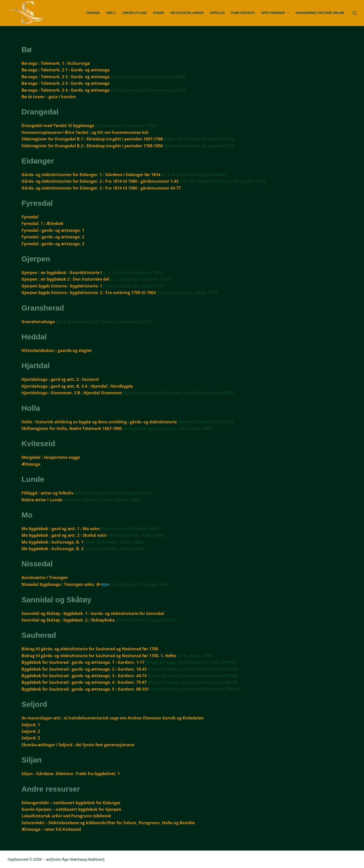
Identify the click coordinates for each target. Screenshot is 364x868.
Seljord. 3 (31, 738)
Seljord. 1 (31, 725)
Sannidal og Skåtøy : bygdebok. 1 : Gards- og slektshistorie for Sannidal (93, 613)
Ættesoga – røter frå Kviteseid (51, 829)
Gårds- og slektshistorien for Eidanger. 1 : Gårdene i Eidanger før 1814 (91, 175)
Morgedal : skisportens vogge (51, 457)
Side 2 (111, 13)
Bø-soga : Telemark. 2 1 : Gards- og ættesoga (66, 70)
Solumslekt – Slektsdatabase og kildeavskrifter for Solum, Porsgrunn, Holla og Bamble (108, 823)
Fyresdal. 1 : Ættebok (42, 223)
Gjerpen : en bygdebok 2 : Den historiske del (65, 279)
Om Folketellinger (187, 13)
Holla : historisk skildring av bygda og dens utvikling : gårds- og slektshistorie (99, 422)
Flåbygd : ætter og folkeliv (48, 493)
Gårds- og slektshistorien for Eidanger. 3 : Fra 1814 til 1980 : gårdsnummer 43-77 (101, 188)
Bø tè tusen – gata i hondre (49, 97)
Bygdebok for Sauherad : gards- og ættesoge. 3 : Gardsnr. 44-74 (84, 676)
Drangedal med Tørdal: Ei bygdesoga (58, 126)
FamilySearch (243, 13)
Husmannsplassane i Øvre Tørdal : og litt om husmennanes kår (85, 132)
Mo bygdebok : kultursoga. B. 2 (52, 549)
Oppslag (217, 13)
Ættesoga (31, 464)
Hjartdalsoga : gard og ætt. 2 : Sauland (60, 379)
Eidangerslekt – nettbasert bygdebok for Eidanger (71, 803)
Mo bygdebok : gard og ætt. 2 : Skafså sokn (64, 535)
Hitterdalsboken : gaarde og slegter (57, 350)
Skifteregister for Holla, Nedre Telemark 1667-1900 (72, 428)
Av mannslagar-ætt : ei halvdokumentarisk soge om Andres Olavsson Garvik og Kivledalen (113, 718)
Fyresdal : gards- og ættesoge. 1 (53, 230)
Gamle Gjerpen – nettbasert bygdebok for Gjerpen (71, 809)
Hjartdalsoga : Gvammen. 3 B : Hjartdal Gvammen (72, 393)
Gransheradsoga (38, 322)
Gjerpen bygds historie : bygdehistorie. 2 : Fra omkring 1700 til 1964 (89, 293)
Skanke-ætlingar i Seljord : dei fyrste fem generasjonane (78, 745)
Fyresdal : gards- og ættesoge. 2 (53, 237)
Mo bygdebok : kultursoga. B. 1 (52, 542)
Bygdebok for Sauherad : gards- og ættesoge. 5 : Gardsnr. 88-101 (85, 689)
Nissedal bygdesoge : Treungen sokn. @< (62, 584)
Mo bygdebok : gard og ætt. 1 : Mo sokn (61, 529)
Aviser (158, 13)
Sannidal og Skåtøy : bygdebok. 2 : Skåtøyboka (68, 620)
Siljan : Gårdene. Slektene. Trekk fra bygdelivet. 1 (71, 774)
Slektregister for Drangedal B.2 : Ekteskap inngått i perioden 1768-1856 (92, 146)
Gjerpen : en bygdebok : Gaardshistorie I (62, 273)
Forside (93, 13)
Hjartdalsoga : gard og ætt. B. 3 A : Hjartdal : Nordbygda (77, 386)
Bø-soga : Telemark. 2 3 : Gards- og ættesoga (66, 83)
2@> (106, 585)
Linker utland (134, 13)
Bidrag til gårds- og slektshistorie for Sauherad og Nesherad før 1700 (90, 649)
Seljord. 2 (31, 731)
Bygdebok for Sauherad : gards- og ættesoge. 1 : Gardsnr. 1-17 (83, 662)
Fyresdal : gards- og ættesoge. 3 (53, 244)
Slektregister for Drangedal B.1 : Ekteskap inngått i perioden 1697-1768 (92, 139)
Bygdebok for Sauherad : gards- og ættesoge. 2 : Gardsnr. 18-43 (84, 669)
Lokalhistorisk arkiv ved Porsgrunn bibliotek (66, 816)
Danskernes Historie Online (320, 13)
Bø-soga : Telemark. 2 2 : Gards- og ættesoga (66, 77)
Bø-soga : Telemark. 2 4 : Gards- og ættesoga (66, 90)
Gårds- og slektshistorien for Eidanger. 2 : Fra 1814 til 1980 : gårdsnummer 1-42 (100, 181)
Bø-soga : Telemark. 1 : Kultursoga (56, 63)
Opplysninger (276, 13)
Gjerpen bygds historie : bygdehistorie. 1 (62, 286)
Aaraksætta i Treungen (45, 577)
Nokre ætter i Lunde (42, 500)
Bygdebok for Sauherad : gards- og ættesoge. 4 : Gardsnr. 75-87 (84, 682)
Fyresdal (30, 217)
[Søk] (355, 13)
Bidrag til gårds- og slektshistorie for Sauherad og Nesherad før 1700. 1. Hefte (99, 656)
